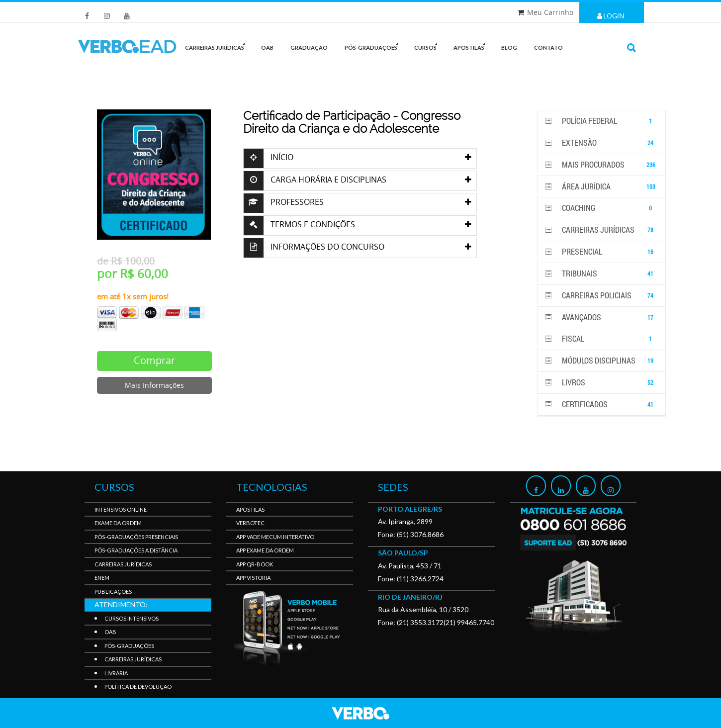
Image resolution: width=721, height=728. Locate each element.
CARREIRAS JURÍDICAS (217, 45)
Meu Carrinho (550, 12)
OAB (267, 47)
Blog (509, 47)
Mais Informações (154, 385)
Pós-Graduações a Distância (136, 550)
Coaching (602, 208)
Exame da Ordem (118, 523)
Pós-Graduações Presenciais (136, 537)
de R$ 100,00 (126, 261)
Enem (102, 578)
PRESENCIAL (602, 252)
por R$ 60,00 (133, 273)
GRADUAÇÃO (309, 47)
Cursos (428, 45)
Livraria (116, 673)
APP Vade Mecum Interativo (275, 537)
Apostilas (472, 45)
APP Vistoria (253, 578)
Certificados (602, 405)
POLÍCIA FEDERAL (602, 121)
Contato (548, 47)
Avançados (602, 318)
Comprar (154, 360)
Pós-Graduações (129, 646)
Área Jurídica (602, 187)
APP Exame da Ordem (265, 550)
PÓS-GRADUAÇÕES (374, 45)
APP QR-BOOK (255, 564)
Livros (602, 383)
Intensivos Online (121, 509)
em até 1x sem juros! (133, 296)
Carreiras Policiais (602, 296)
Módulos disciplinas (602, 361)
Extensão (602, 143)
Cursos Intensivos (132, 618)
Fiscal (602, 339)
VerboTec (250, 523)
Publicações (113, 591)
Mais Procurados (602, 165)
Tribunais (602, 274)
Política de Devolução (138, 686)
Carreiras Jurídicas (602, 230)
